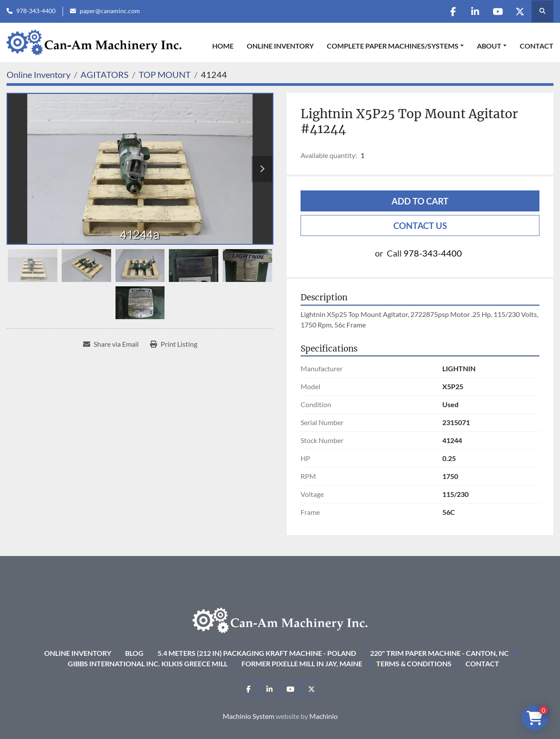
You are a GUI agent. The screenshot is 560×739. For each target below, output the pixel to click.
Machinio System (248, 716)
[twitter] (520, 11)
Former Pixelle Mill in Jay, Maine (302, 663)
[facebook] (453, 11)
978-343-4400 (36, 11)
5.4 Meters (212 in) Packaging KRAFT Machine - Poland (257, 653)
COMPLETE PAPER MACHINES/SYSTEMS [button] (393, 46)
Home (223, 46)
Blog (134, 653)
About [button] (489, 46)
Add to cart (420, 201)
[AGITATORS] (105, 74)
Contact (537, 46)
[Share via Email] (111, 344)
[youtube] (497, 11)
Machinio (324, 716)
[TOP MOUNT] (165, 74)
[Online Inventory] (38, 74)
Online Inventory (280, 46)
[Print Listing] (174, 344)
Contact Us (420, 225)
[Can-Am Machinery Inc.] (280, 619)
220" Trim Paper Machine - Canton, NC (439, 653)
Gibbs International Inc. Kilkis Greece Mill (148, 663)
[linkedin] (475, 11)
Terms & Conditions (414, 663)
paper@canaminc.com (110, 11)
